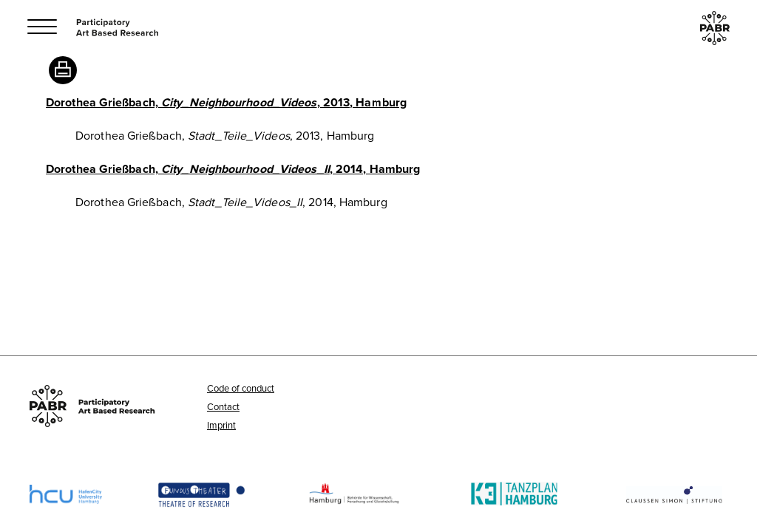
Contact (223, 406)
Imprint (221, 425)
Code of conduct (241, 388)
